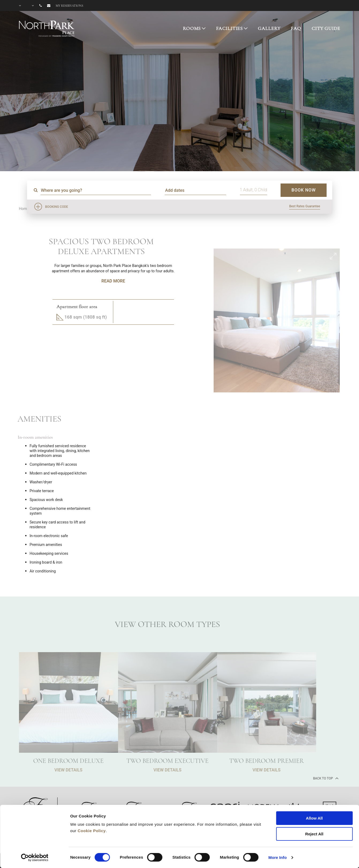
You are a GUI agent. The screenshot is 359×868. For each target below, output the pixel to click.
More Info (278, 857)
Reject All (314, 834)
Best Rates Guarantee (305, 206)
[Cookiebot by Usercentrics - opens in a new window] (35, 858)
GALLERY (269, 28)
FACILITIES (230, 28)
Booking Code (57, 207)
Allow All (314, 818)
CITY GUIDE (326, 28)
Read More (113, 281)
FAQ (296, 28)
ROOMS (192, 28)
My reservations (69, 6)
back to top (325, 778)
